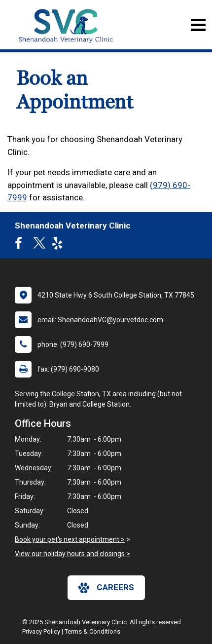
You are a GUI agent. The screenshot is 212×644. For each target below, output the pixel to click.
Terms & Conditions (92, 631)
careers (106, 588)
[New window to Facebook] (21, 245)
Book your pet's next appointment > (70, 539)
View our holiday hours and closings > (72, 554)
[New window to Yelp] (60, 245)
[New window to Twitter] (39, 245)
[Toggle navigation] (198, 25)
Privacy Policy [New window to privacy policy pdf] (41, 631)
